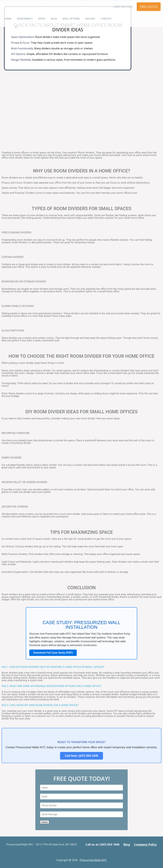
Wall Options (71, 19)
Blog (54, 19)
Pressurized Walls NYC (93, 860)
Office (42, 19)
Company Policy (145, 844)
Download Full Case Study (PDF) (53, 653)
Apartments (25, 19)
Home (8, 19)
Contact (106, 19)
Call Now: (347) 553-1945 (81, 756)
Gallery (90, 19)
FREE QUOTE (149, 7)
